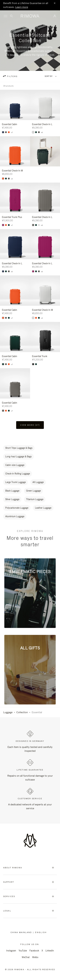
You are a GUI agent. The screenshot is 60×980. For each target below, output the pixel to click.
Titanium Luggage (35, 499)
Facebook (34, 951)
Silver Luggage (12, 499)
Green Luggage (33, 491)
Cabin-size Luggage (15, 465)
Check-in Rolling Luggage (18, 474)
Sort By (49, 76)
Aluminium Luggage (15, 516)
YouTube (23, 951)
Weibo (35, 957)
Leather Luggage (43, 508)
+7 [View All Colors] (12, 133)
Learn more (22, 7)
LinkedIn (50, 951)
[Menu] (5, 16)
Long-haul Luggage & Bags (18, 457)
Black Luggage (12, 491)
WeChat (26, 957)
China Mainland (22, 932)
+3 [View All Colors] (12, 179)
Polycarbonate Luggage (17, 508)
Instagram (11, 951)
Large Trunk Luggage (16, 482)
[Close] (55, 3)
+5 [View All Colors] (42, 133)
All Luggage (38, 482)
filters (12, 76)
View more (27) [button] (30, 425)
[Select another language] (42, 932)
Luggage (8, 712)
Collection (22, 712)
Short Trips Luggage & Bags (19, 448)
